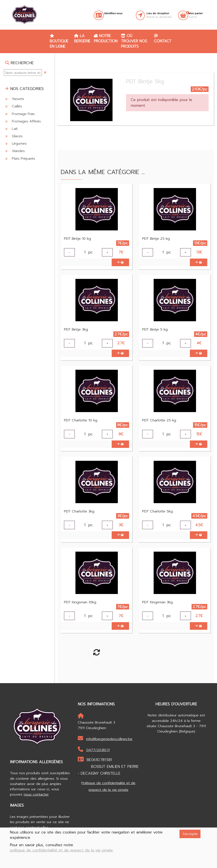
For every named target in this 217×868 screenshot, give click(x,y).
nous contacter (36, 803)
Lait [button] (11, 129)
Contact (163, 39)
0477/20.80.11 (94, 759)
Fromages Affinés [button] (23, 121)
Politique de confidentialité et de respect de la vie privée (108, 795)
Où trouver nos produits (134, 41)
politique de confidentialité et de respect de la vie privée (61, 850)
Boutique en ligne (59, 42)
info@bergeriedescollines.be (105, 748)
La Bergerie (82, 38)
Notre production (106, 38)
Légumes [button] (16, 143)
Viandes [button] (15, 151)
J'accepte (190, 834)
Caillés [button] (14, 106)
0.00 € (196, 15)
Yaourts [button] (15, 99)
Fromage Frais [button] (20, 114)
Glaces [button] (14, 136)
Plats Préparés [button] (20, 159)
